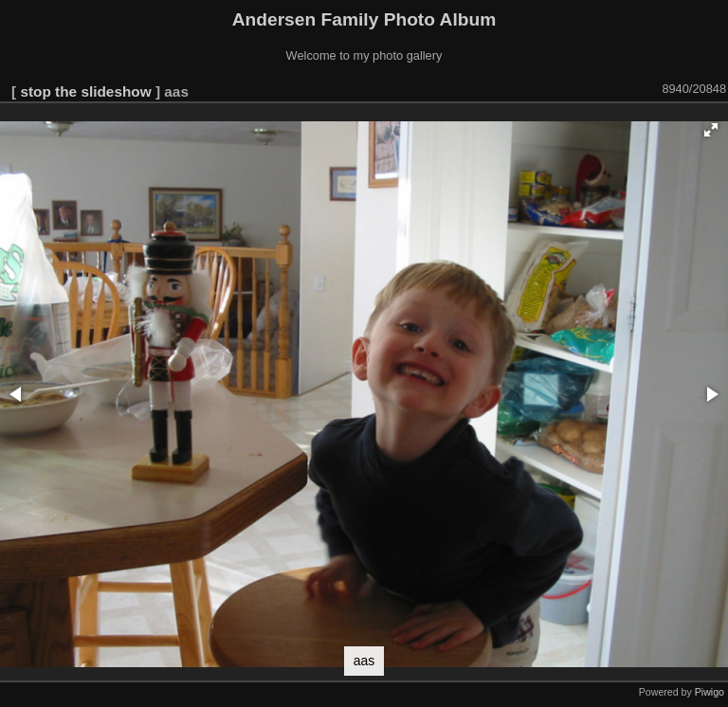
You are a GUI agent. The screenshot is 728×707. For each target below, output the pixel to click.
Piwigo (710, 692)
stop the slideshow (85, 91)
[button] (711, 130)
